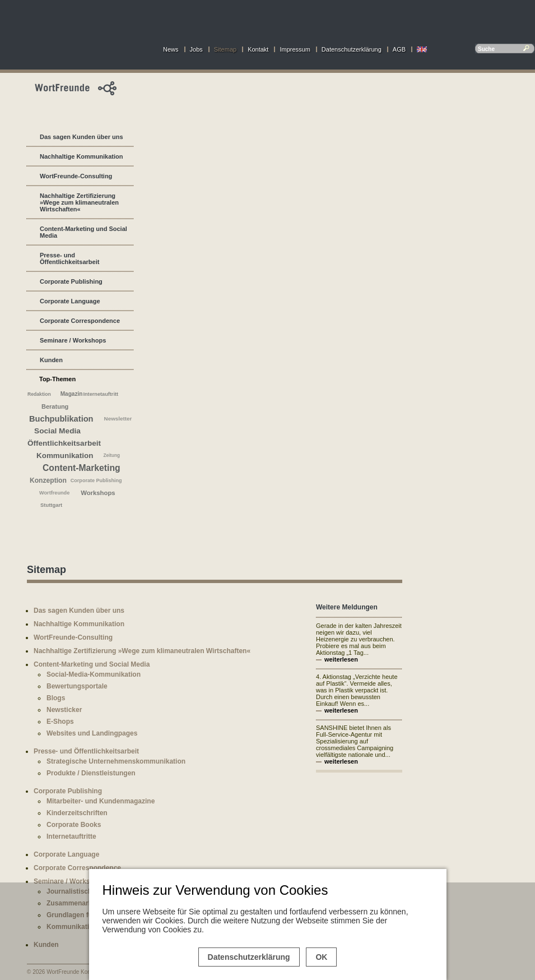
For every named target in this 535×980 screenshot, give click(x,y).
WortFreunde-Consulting (76, 176)
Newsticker (64, 710)
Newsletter (118, 419)
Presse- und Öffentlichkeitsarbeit (69, 258)
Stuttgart (51, 505)
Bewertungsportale (77, 686)
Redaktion (39, 394)
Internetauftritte (71, 836)
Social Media (57, 431)
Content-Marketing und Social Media (83, 232)
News (171, 49)
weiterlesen (341, 659)
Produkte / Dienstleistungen (91, 773)
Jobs (196, 49)
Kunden (51, 360)
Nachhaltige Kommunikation (82, 156)
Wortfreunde (54, 493)
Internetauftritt (101, 394)
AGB (399, 49)
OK (321, 957)
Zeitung (111, 456)
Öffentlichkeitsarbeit (64, 443)
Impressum (295, 49)
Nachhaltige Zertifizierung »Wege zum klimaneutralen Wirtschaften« (79, 202)
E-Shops (60, 722)
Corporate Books (74, 825)
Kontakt (258, 49)
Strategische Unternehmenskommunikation (116, 761)
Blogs (56, 698)
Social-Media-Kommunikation (94, 674)
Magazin (72, 394)
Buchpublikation (61, 419)
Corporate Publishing (71, 281)
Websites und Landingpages (92, 733)
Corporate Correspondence (80, 321)
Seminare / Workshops (73, 340)
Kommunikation (65, 456)
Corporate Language (70, 301)
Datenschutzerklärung (352, 49)
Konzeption (48, 480)
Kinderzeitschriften (77, 813)
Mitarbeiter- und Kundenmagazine (101, 801)
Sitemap (225, 49)
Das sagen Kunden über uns (82, 137)
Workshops (98, 493)
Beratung (55, 406)
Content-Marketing (82, 468)
